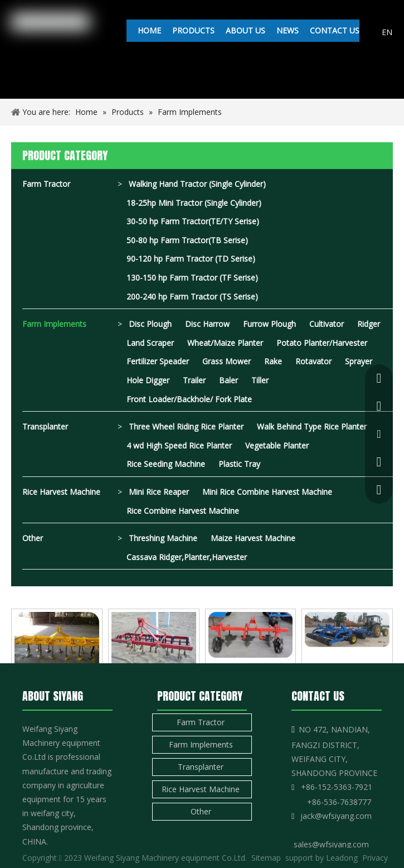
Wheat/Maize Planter (225, 343)
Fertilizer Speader (158, 361)
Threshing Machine (163, 538)
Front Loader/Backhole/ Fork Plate (189, 399)
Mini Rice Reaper (159, 492)
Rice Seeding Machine (166, 464)
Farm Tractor (46, 184)
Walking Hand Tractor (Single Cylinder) (197, 184)
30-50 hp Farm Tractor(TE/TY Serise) (193, 221)
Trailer (194, 380)
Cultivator (327, 324)
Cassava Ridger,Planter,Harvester (187, 557)
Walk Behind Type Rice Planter (312, 426)
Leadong (342, 858)
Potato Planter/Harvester (322, 343)
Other (33, 538)
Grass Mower (227, 361)
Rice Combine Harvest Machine (183, 511)
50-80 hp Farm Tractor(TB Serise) (187, 240)
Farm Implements (54, 324)
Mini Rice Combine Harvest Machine (267, 492)
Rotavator (313, 361)
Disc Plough (150, 324)
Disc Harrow (207, 324)
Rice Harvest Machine (61, 492)
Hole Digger (148, 380)
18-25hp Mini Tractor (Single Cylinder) (194, 203)
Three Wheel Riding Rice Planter (186, 426)
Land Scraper (150, 343)
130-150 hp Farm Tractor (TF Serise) (192, 278)
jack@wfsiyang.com (336, 816)
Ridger (369, 324)
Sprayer (359, 361)
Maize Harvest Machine (253, 538)
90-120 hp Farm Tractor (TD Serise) (191, 259)
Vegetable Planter (277, 445)
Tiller (260, 380)
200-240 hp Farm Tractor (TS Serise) (192, 296)
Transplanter (45, 426)
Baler (228, 380)
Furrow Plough (269, 324)
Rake (273, 361)
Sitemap (266, 858)
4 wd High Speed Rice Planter (179, 445)
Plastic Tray (239, 464)
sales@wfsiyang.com (331, 844)
